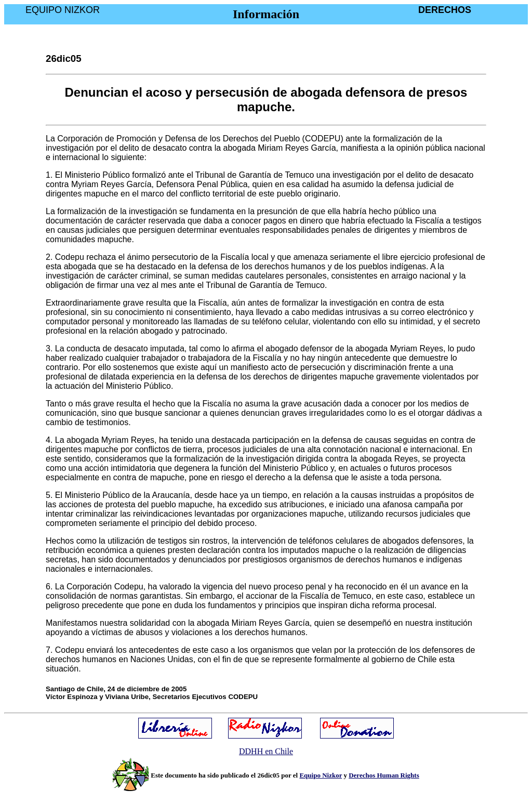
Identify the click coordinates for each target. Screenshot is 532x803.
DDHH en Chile (266, 751)
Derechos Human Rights (384, 775)
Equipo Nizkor (321, 775)
